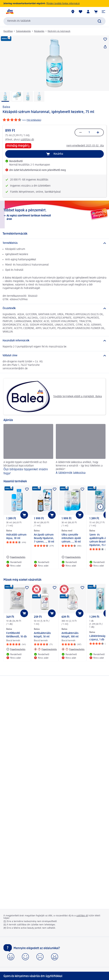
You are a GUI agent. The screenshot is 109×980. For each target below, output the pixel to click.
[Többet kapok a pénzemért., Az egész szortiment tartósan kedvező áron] (54, 214)
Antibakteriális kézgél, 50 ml (42, 635)
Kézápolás (39, 31)
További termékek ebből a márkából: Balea (54, 397)
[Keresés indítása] (99, 21)
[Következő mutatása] (100, 507)
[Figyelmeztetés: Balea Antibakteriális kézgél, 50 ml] (45, 649)
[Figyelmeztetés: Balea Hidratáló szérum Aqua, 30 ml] (16, 557)
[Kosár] (96, 12)
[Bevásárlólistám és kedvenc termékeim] (80, 12)
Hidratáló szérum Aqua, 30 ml (16, 537)
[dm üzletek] (73, 12)
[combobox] (54, 21)
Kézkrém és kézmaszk (59, 31)
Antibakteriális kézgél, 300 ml (70, 635)
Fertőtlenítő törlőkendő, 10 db (17, 635)
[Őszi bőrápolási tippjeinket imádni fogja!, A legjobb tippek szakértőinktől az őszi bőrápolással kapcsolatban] (28, 450)
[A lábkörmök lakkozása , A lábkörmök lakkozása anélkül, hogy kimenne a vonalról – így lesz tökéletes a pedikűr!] (81, 450)
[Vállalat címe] (54, 356)
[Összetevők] (54, 308)
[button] (103, 12)
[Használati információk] (54, 341)
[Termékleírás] (54, 243)
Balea (6, 107)
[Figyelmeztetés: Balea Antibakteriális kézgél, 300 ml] (73, 649)
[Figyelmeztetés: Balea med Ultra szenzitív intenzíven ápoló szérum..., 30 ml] (71, 557)
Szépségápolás (23, 31)
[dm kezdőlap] (10, 12)
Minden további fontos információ (63, 3)
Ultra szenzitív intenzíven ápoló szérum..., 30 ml (71, 538)
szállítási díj (27, 140)
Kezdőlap (8, 31)
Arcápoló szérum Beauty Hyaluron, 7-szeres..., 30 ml (44, 538)
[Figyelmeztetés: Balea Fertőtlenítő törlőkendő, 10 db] (16, 649)
